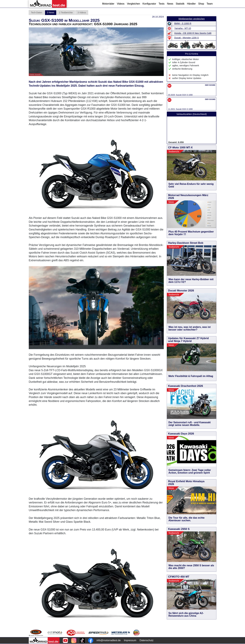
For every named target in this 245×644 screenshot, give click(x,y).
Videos (121, 4)
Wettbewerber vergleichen (192, 19)
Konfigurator (149, 4)
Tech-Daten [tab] (37, 13)
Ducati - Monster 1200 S (187, 38)
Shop (201, 4)
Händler (191, 4)
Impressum (130, 640)
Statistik (180, 4)
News (170, 4)
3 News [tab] (51, 13)
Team (210, 4)
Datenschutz (146, 640)
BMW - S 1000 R (183, 23)
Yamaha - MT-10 (183, 28)
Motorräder (108, 4)
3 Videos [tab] (82, 13)
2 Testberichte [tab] (66, 13)
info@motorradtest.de (109, 640)
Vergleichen (133, 4)
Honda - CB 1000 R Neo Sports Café (193, 33)
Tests (161, 4)
